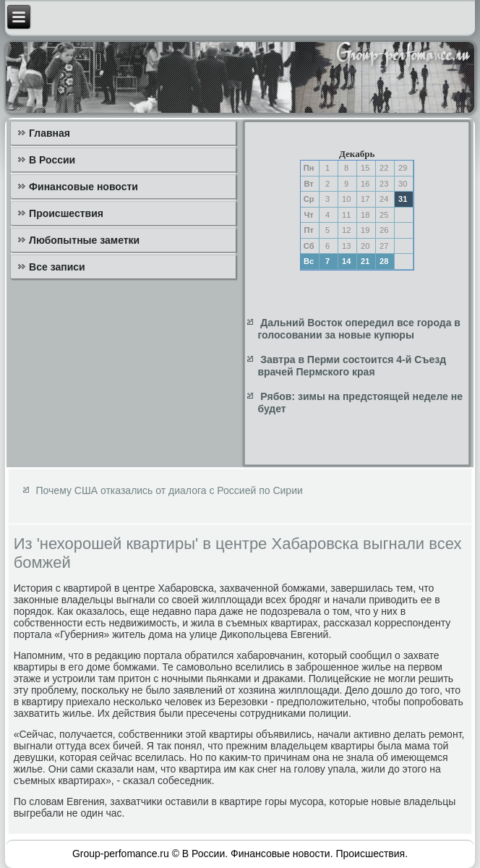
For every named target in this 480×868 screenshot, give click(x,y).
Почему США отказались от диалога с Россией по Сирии (170, 490)
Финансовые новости (83, 187)
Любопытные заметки (84, 240)
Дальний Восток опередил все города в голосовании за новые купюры (359, 329)
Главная (50, 133)
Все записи (57, 267)
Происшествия (66, 213)
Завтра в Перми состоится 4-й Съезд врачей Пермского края (352, 366)
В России (52, 160)
